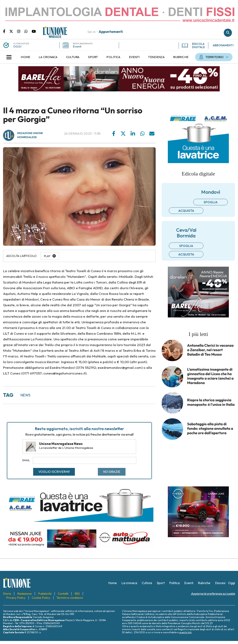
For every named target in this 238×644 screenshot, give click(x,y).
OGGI (17, 46)
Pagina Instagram (21, 31)
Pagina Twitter (13, 31)
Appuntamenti (111, 32)
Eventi (77, 46)
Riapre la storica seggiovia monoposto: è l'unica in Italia (211, 402)
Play (47, 256)
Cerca (228, 33)
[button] (9, 57)
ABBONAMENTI (223, 45)
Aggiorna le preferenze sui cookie (213, 594)
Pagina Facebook (6, 31)
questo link (185, 632)
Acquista (186, 211)
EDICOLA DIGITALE (193, 45)
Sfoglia (211, 202)
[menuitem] (25, 57)
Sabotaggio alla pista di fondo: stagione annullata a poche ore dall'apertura (210, 429)
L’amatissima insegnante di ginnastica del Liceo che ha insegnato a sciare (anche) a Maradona (210, 376)
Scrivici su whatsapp (28, 31)
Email (26, 460)
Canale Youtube (34, 31)
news (25, 395)
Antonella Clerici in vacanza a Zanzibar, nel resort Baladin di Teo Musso (210, 350)
